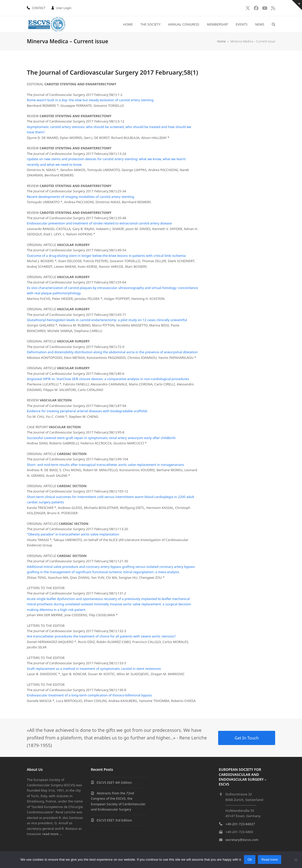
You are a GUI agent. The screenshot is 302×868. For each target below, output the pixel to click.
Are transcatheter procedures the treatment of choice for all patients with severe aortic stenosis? (101, 636)
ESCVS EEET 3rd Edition (115, 820)
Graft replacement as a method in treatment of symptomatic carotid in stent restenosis (94, 669)
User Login (64, 8)
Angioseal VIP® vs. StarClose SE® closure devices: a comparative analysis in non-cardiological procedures (108, 379)
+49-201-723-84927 (240, 824)
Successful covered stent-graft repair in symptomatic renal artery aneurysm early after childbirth (101, 438)
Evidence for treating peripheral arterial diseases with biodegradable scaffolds (87, 411)
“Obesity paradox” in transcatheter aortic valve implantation (73, 534)
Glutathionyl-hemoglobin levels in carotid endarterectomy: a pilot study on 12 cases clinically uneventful (107, 320)
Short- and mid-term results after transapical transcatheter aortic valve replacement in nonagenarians (106, 465)
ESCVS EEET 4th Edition (114, 782)
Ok (250, 860)
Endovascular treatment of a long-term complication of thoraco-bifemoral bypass (89, 695)
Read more (270, 860)
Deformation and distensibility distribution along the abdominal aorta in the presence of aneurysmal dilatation (112, 352)
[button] (273, 24)
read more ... (52, 834)
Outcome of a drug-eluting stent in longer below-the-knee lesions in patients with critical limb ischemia (106, 256)
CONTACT (39, 8)
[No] (296, 860)
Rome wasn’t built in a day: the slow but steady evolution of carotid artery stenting (90, 100)
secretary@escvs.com (242, 840)
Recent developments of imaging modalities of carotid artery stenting (81, 197)
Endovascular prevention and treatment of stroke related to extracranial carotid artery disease (99, 223)
